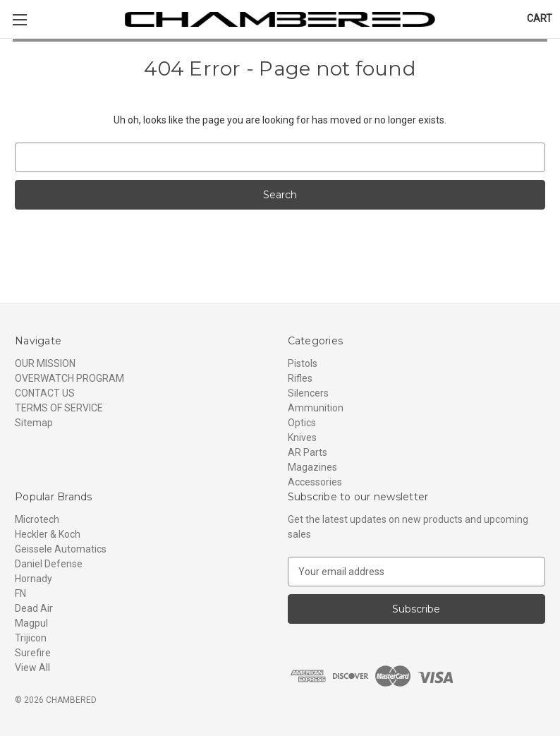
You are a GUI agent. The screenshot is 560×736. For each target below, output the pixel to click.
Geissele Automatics (61, 549)
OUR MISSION (45, 363)
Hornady (34, 579)
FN (20, 593)
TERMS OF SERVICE (59, 408)
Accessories (315, 482)
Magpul (31, 623)
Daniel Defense (49, 564)
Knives (302, 438)
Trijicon (31, 638)
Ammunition (316, 408)
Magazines (312, 467)
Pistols (303, 363)
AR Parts (308, 452)
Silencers (308, 393)
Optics (302, 423)
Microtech (37, 519)
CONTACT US (45, 393)
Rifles (300, 378)
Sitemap (34, 423)
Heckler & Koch (48, 534)
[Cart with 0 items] (540, 19)
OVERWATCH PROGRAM (69, 378)
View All (32, 668)
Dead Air (34, 608)
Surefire (33, 653)
